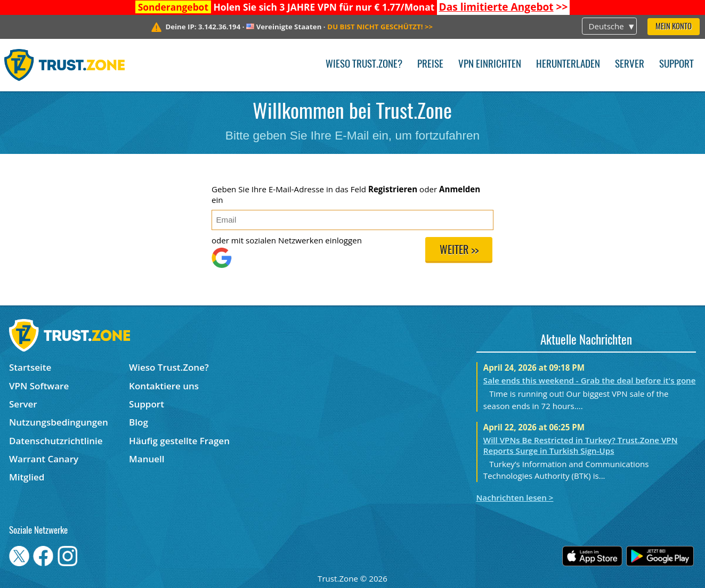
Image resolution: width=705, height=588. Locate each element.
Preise (430, 65)
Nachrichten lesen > (515, 497)
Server (630, 65)
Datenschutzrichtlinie (56, 441)
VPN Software (39, 386)
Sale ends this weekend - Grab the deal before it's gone (590, 380)
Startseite (30, 367)
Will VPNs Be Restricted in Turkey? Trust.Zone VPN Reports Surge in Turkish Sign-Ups (581, 445)
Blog (139, 422)
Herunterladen (568, 65)
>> (504, 7)
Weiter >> (459, 251)
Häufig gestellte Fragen (179, 441)
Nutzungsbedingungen (59, 422)
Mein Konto (674, 27)
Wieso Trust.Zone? (364, 65)
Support (676, 65)
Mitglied (27, 477)
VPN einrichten (490, 65)
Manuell (147, 459)
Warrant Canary (44, 459)
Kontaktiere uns (164, 386)
